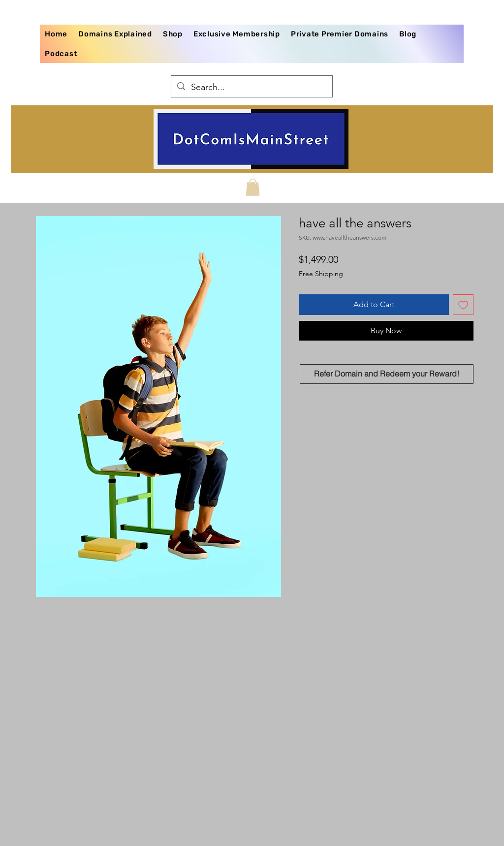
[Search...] (251, 88)
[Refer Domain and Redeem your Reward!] (387, 374)
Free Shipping (321, 274)
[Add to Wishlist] (463, 305)
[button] (253, 187)
